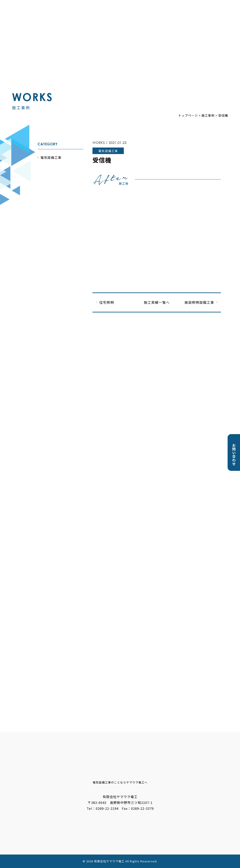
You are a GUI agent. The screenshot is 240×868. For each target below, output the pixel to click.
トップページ (90, 21)
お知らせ (116, 21)
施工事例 (159, 21)
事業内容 (137, 21)
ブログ (201, 21)
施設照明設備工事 (199, 302)
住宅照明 (107, 302)
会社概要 (181, 21)
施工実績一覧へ (157, 302)
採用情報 (221, 21)
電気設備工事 (51, 157)
